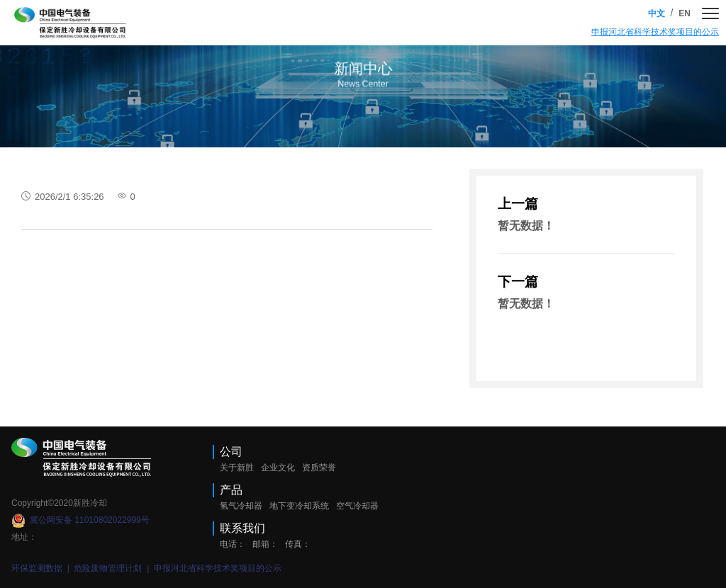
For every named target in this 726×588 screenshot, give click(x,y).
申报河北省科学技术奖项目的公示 (655, 32)
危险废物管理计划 (109, 568)
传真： (298, 544)
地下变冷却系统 (299, 506)
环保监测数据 (38, 568)
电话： (233, 544)
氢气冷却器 (241, 506)
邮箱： (265, 544)
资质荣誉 (319, 468)
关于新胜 (237, 468)
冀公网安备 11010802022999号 (80, 520)
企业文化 (278, 468)
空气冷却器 (357, 506)
